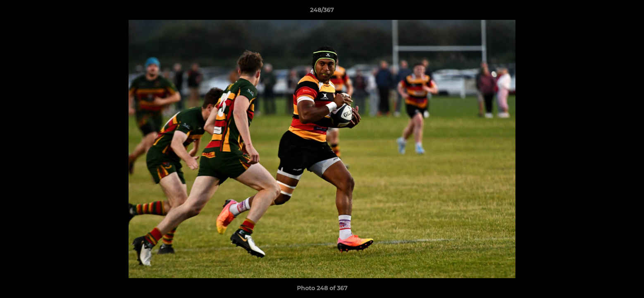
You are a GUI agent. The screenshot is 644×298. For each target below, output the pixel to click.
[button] (629, 12)
